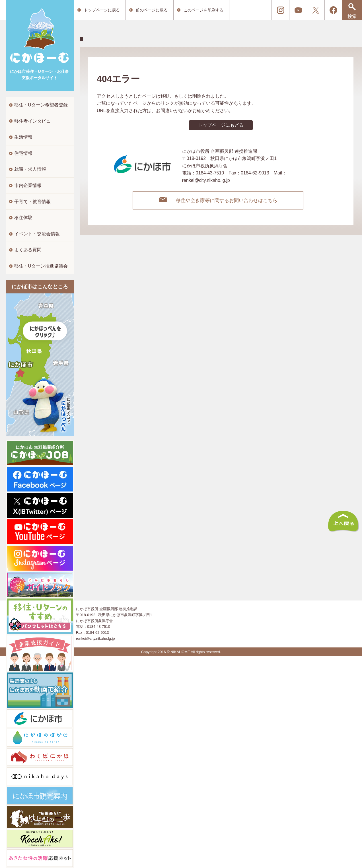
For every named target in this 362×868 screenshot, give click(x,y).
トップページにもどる (221, 125)
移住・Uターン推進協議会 (41, 266)
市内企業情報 (28, 185)
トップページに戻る (102, 10)
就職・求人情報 (30, 169)
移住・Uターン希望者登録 (41, 105)
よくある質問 (28, 250)
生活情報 (23, 137)
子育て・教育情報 (32, 202)
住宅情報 (23, 153)
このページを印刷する (203, 10)
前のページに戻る (152, 10)
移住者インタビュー (35, 121)
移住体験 (23, 218)
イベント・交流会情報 (37, 234)
